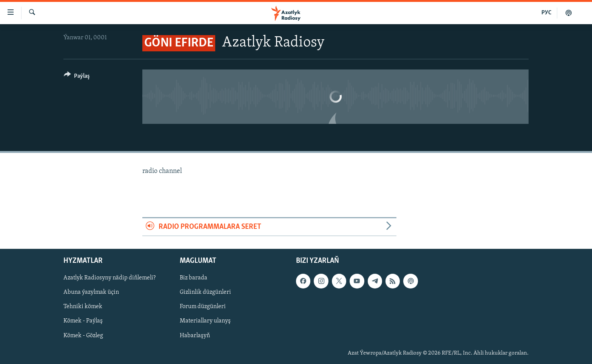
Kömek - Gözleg (83, 335)
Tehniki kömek (83, 307)
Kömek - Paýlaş (83, 321)
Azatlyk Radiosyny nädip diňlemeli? (109, 278)
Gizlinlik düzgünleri (205, 292)
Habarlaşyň (195, 335)
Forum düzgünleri (203, 307)
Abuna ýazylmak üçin (91, 292)
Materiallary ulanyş (205, 321)
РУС (547, 13)
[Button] (77, 77)
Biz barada (193, 278)
